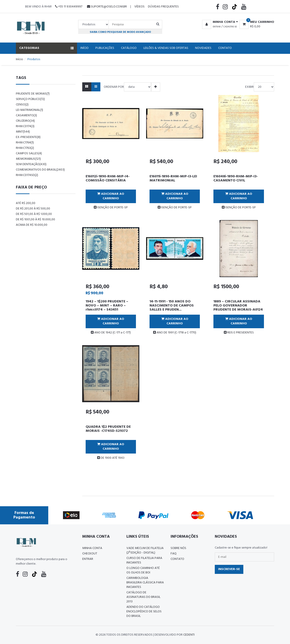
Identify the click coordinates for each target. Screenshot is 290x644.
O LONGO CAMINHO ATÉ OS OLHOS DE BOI (143, 570)
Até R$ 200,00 (26, 203)
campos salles (29, 153)
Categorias (46, 48)
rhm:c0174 (25, 126)
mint (23, 132)
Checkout (90, 554)
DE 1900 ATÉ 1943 (111, 458)
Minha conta (92, 548)
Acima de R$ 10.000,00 (32, 225)
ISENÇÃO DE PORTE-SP (111, 208)
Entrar (217, 27)
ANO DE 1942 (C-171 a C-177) (111, 333)
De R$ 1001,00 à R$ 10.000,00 (35, 220)
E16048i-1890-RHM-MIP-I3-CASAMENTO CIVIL (236, 178)
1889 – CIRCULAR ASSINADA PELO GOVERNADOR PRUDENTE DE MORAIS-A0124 (238, 305)
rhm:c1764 (25, 143)
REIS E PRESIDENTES (239, 333)
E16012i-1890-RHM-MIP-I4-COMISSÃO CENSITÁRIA (108, 178)
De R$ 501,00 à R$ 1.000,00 (34, 214)
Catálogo (129, 48)
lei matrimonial (29, 110)
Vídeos (139, 7)
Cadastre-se (230, 27)
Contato (225, 48)
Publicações (105, 48)
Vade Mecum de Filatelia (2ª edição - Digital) (145, 550)
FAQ (174, 554)
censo (22, 105)
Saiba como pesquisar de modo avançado (120, 32)
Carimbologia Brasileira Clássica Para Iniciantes (145, 583)
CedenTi (189, 635)
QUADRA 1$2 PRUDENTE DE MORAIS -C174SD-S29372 (108, 429)
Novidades (203, 48)
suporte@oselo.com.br (107, 7)
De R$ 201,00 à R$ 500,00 (33, 209)
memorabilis (28, 159)
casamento (26, 115)
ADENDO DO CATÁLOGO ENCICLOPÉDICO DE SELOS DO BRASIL (144, 612)
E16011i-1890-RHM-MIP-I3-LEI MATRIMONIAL (173, 178)
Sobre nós (178, 548)
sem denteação (31, 164)
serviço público (30, 99)
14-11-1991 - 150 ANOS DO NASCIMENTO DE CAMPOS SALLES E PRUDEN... (172, 305)
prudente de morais (33, 94)
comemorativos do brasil (40, 170)
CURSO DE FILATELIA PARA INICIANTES (144, 560)
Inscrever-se (229, 569)
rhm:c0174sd (27, 175)
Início (85, 48)
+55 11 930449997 (69, 7)
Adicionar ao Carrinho (111, 196)
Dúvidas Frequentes (163, 7)
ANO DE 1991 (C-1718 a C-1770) (175, 333)
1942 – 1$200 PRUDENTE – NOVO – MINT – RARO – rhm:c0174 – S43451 (107, 305)
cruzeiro (25, 121)
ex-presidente (28, 137)
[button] (219, 22)
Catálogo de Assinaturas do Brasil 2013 (143, 597)
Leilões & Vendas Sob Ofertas (166, 48)
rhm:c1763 (25, 148)
